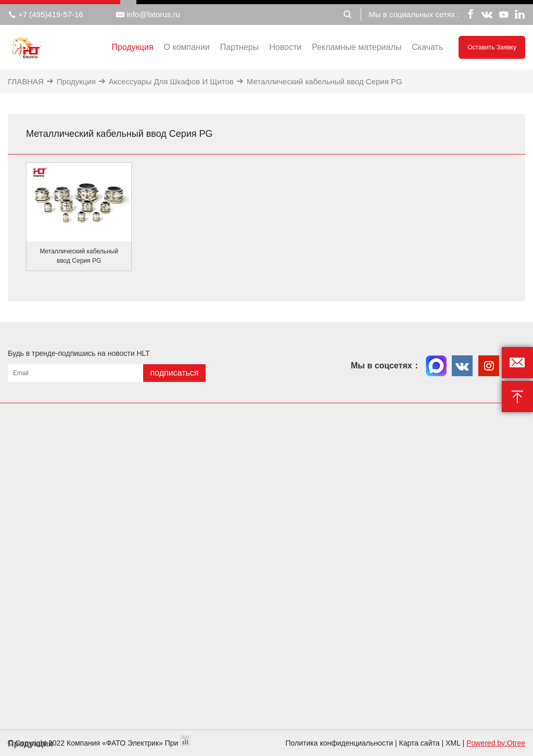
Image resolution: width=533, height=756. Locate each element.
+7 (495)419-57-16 (46, 15)
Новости (285, 47)
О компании (187, 47)
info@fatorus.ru (148, 15)
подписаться (174, 373)
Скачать (427, 47)
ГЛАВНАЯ (26, 81)
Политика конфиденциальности (340, 743)
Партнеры (239, 47)
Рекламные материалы (357, 47)
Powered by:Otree (496, 743)
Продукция (133, 47)
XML (453, 743)
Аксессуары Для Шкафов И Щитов (171, 81)
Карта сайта (420, 743)
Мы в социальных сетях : (414, 14)
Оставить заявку (492, 47)
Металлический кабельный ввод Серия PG (325, 81)
